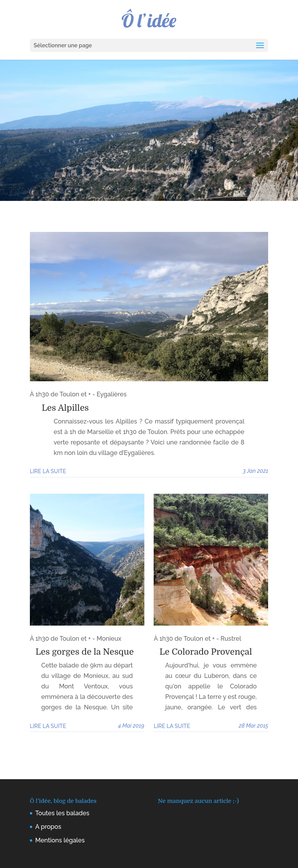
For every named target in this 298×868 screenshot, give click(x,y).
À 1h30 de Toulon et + (60, 394)
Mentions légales (60, 840)
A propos (48, 827)
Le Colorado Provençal (206, 652)
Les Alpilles (65, 408)
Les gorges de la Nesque (85, 652)
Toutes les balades (62, 813)
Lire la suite (48, 471)
